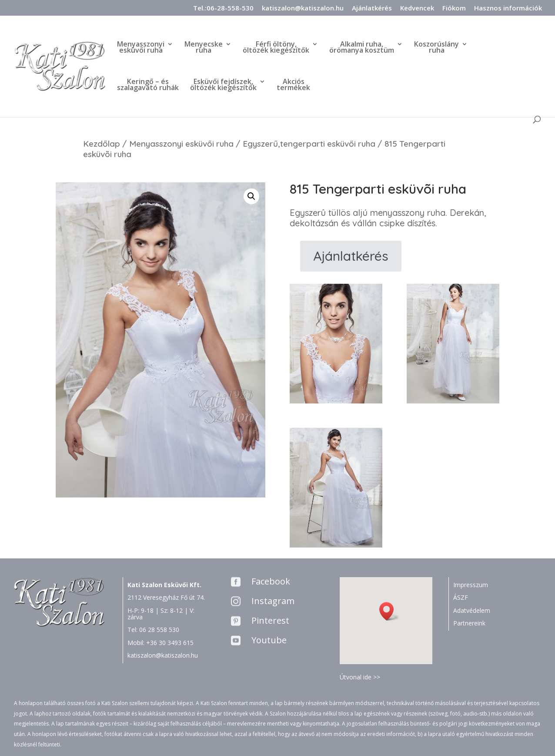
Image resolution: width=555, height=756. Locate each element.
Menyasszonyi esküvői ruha (181, 144)
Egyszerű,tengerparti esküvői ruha (309, 144)
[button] (389, 611)
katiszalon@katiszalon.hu (303, 8)
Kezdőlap (102, 144)
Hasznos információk (508, 8)
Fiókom (454, 8)
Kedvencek (417, 8)
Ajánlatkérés (372, 8)
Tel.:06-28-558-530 (223, 8)
